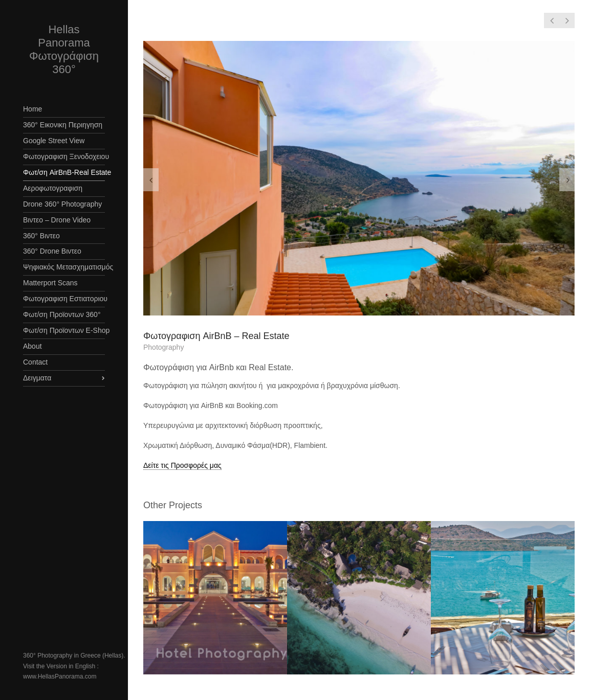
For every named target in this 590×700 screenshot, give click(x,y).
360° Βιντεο (41, 236)
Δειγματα (37, 378)
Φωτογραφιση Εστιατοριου (64, 299)
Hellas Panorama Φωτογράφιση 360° (64, 49)
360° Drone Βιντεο (52, 251)
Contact (35, 362)
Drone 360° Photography (62, 204)
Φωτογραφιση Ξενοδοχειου (64, 156)
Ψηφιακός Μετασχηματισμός (64, 267)
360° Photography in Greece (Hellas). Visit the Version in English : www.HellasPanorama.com (74, 666)
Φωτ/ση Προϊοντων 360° (62, 314)
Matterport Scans (50, 283)
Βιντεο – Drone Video (57, 220)
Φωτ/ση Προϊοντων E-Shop (64, 330)
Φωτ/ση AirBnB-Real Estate (64, 172)
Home (32, 109)
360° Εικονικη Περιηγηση (63, 125)
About (32, 346)
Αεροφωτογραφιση (53, 188)
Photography (163, 347)
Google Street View (54, 141)
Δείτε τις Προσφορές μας (182, 465)
